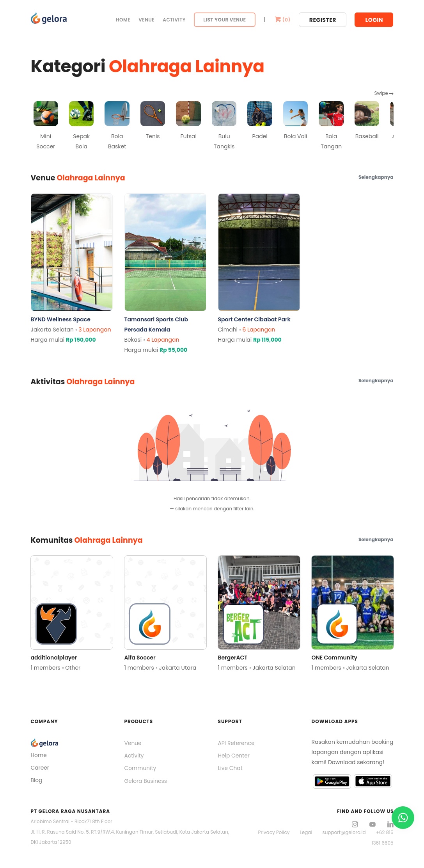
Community (141, 768)
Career (40, 768)
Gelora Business (146, 781)
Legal (306, 832)
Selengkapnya (376, 177)
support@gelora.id (344, 832)
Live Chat (231, 768)
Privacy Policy (274, 832)
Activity (174, 20)
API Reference (237, 743)
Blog (37, 781)
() (282, 20)
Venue (146, 20)
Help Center (234, 756)
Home (123, 20)
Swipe (384, 93)
